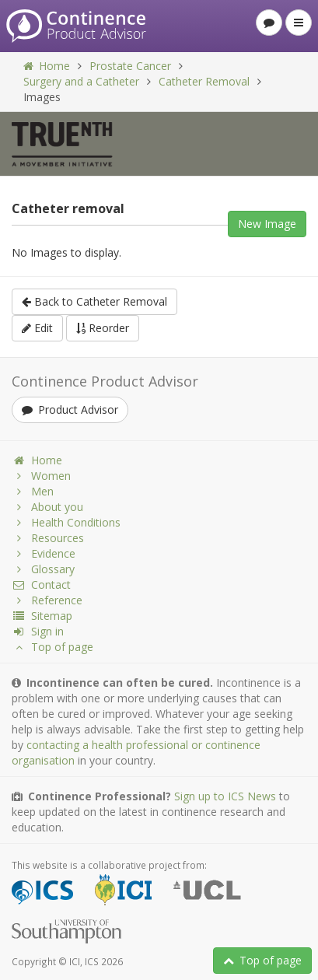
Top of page (262, 960)
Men (33, 491)
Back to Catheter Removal (94, 301)
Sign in (38, 631)
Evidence (44, 553)
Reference (47, 600)
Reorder (103, 328)
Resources (48, 538)
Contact (41, 584)
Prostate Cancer (130, 66)
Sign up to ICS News (225, 796)
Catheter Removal (204, 81)
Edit (37, 328)
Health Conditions (66, 522)
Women (41, 476)
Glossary (43, 569)
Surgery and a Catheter (81, 81)
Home (47, 66)
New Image (267, 224)
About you (47, 507)
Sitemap (42, 616)
